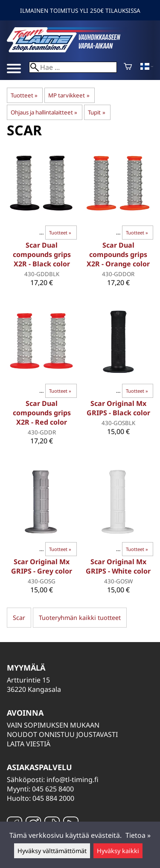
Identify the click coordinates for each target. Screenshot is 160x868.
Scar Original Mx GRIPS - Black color (118, 408)
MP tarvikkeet (69, 95)
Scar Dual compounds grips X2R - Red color (42, 413)
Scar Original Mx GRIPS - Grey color (42, 566)
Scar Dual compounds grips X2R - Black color (42, 254)
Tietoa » (138, 835)
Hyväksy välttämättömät (52, 851)
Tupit (96, 112)
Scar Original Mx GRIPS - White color (118, 566)
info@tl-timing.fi (73, 779)
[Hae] (73, 67)
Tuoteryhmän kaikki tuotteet (80, 618)
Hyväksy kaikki (118, 851)
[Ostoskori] (128, 67)
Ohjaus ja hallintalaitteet (44, 112)
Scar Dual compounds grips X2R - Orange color (118, 254)
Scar (19, 618)
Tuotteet (24, 95)
